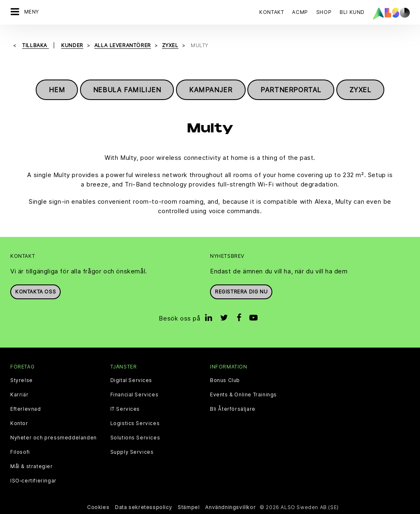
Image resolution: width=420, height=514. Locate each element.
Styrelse (22, 380)
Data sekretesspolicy (143, 507)
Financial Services (135, 395)
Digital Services (131, 380)
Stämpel (188, 507)
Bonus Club (225, 380)
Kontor (19, 423)
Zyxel (360, 90)
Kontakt (272, 12)
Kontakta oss (35, 292)
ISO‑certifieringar (33, 481)
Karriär (19, 395)
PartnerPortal (291, 90)
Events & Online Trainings (243, 395)
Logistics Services (135, 423)
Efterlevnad (26, 409)
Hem (57, 90)
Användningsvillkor (230, 507)
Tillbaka (35, 45)
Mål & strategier (32, 466)
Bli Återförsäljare (233, 409)
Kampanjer (211, 90)
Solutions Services (135, 438)
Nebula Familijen (127, 90)
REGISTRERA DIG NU (241, 292)
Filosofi (20, 452)
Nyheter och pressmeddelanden (54, 438)
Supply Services (132, 452)
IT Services (125, 409)
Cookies (98, 507)
